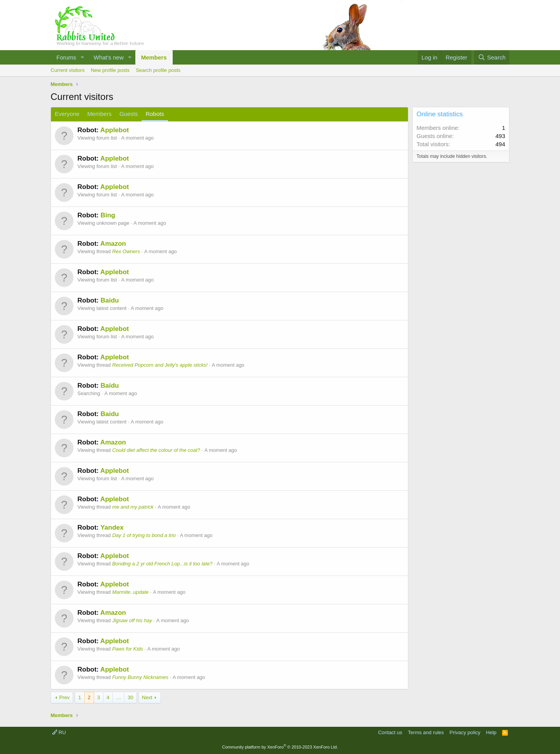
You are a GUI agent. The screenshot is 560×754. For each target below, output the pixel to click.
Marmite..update (130, 592)
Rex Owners (126, 251)
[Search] (492, 57)
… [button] (118, 697)
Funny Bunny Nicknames (140, 677)
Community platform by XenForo (280, 747)
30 (130, 697)
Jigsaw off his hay (132, 620)
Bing (108, 215)
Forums (66, 57)
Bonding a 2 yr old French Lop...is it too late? (162, 564)
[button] (82, 57)
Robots (155, 114)
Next (147, 697)
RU (59, 732)
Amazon (113, 244)
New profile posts (110, 70)
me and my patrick (133, 507)
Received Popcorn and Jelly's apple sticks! (160, 365)
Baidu (109, 300)
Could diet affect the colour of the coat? (156, 450)
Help (491, 732)
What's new (109, 57)
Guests (129, 114)
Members (154, 57)
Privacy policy (465, 732)
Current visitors (67, 70)
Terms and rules (426, 732)
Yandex (112, 527)
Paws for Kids (127, 649)
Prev (64, 697)
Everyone (67, 114)
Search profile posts (158, 70)
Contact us (390, 732)
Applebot (115, 130)
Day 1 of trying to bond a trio (144, 535)
